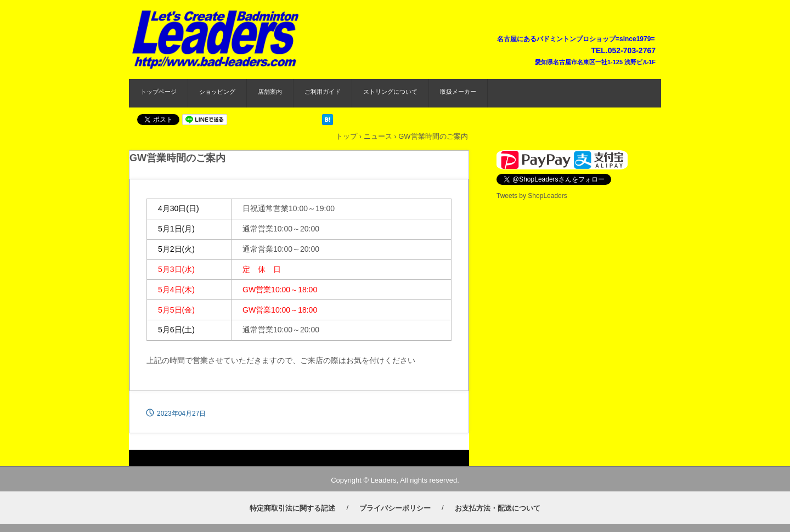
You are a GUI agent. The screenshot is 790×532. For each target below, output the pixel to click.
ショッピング (217, 92)
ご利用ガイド (323, 92)
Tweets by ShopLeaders (532, 196)
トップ (346, 136)
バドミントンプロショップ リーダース (217, 38)
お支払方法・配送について (498, 508)
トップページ (159, 92)
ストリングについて (390, 92)
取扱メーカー (458, 92)
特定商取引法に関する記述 (292, 508)
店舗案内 (270, 92)
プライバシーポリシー (395, 508)
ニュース (378, 136)
